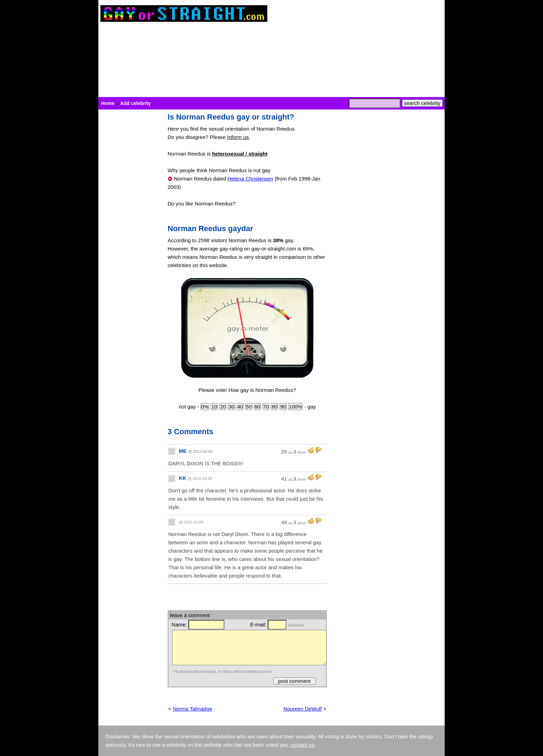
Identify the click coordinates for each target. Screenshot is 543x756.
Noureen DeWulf (302, 709)
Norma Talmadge (193, 709)
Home (108, 103)
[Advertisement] (130, 217)
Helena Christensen (250, 179)
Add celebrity (136, 103)
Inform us (238, 137)
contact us (302, 745)
